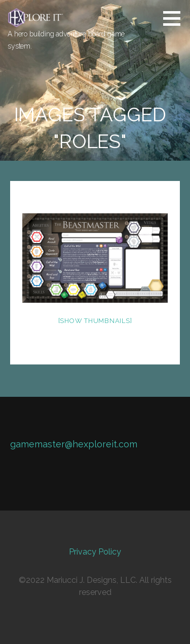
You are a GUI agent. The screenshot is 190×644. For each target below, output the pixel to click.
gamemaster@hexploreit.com (74, 444)
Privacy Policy (95, 552)
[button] (175, 18)
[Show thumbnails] (95, 321)
